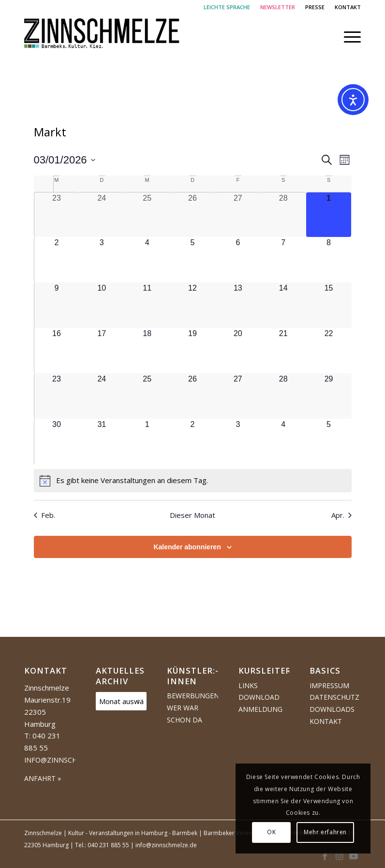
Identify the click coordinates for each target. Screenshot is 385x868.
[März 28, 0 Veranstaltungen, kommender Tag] (283, 396)
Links (248, 685)
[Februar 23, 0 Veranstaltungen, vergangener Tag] (57, 215)
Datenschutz (334, 697)
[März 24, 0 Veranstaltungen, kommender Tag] (102, 396)
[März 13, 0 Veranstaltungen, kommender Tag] (238, 305)
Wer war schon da (185, 714)
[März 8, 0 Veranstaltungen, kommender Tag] (329, 260)
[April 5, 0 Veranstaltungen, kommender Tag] (329, 441)
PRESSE (315, 7)
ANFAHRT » (43, 778)
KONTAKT (348, 7)
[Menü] (348, 37)
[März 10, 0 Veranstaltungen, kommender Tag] (102, 305)
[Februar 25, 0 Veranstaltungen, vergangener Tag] (147, 215)
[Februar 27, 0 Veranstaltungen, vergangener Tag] (238, 215)
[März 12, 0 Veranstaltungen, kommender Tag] (192, 305)
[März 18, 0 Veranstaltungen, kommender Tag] (147, 351)
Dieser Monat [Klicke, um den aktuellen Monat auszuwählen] (192, 515)
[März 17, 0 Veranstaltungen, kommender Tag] (102, 351)
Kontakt (326, 721)
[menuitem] (227, 7)
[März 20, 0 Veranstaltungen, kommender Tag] (238, 351)
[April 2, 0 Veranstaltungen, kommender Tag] (192, 441)
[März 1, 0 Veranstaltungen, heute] (329, 215)
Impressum (329, 685)
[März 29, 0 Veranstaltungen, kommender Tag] (329, 396)
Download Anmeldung (260, 703)
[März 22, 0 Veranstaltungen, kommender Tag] (329, 351)
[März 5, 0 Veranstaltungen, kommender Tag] (192, 260)
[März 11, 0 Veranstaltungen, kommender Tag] (147, 305)
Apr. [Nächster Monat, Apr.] (341, 515)
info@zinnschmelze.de (67, 760)
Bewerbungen (192, 696)
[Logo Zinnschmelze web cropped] (102, 37)
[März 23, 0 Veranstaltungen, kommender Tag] (57, 396)
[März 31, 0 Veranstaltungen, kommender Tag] (102, 441)
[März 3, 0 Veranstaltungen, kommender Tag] (102, 260)
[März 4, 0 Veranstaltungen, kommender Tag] (147, 260)
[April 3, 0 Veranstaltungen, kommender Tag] (238, 441)
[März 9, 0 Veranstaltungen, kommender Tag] (57, 305)
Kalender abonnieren (187, 547)
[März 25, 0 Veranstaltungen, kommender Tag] (147, 396)
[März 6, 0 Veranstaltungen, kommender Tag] (238, 260)
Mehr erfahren (325, 832)
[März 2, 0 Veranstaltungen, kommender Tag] (57, 260)
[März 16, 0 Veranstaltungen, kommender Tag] (57, 351)
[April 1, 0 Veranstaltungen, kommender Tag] (147, 441)
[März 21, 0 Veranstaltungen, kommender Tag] (283, 351)
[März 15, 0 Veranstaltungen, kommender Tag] (329, 305)
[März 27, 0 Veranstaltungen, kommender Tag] (238, 396)
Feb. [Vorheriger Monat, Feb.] (44, 515)
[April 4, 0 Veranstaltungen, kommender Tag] (283, 441)
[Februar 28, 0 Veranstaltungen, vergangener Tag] (283, 215)
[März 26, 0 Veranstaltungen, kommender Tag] (192, 396)
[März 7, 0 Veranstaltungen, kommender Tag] (283, 260)
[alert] (193, 481)
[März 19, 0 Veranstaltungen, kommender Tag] (192, 351)
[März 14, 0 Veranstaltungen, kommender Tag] (283, 305)
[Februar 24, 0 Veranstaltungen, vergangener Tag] (102, 215)
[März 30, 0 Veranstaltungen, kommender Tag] (57, 441)
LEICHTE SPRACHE (227, 7)
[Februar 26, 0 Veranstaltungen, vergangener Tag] (192, 215)
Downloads (332, 709)
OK (271, 832)
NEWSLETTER (278, 7)
